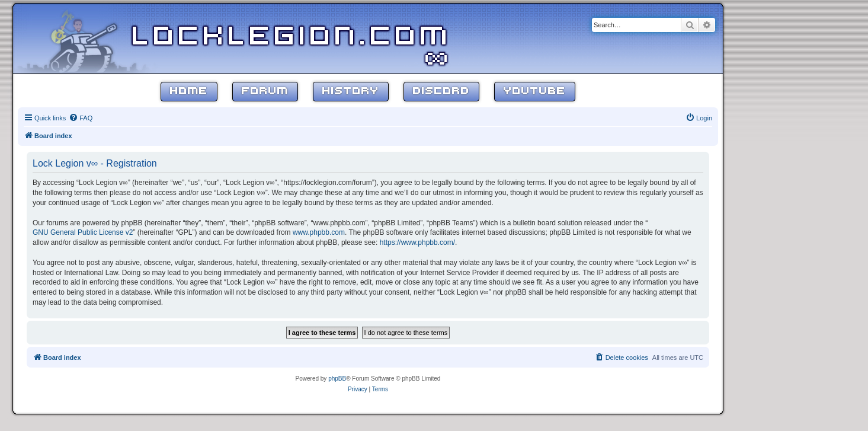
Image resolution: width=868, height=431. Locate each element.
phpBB (337, 379)
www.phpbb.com (319, 232)
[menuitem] (81, 118)
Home (189, 92)
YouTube (535, 92)
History (351, 92)
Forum (265, 92)
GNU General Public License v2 (83, 232)
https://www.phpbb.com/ (417, 242)
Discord (441, 92)
